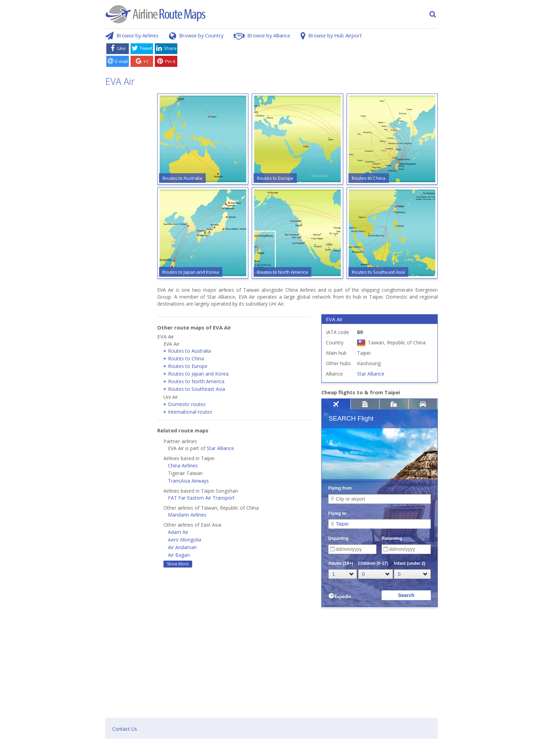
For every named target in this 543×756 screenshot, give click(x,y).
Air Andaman (182, 547)
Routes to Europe (188, 366)
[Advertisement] (309, 56)
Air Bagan (179, 555)
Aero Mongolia (185, 540)
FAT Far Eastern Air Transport (201, 498)
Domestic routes (187, 404)
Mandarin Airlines (187, 515)
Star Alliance (220, 448)
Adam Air (178, 532)
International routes (190, 412)
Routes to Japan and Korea (198, 374)
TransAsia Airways (188, 481)
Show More (178, 564)
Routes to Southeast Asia (197, 389)
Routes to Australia (189, 351)
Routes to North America (196, 381)
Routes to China (186, 358)
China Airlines (183, 465)
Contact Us (125, 729)
